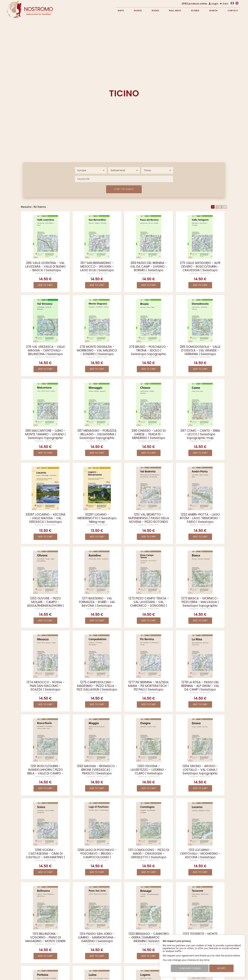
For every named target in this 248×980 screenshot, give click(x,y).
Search (214, 11)
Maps (121, 11)
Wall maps (175, 11)
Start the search (124, 189)
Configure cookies (190, 968)
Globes (195, 11)
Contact (233, 11)
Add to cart (45, 285)
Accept (221, 968)
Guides (138, 11)
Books (155, 11)
